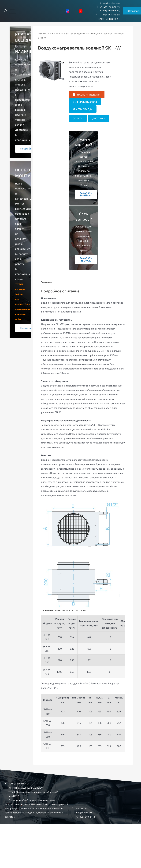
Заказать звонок (86, 260)
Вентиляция (56, 34)
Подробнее (28, 149)
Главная (42, 34)
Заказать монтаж (86, 195)
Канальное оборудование (79, 34)
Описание (47, 282)
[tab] (47, 283)
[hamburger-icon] (12, 11)
